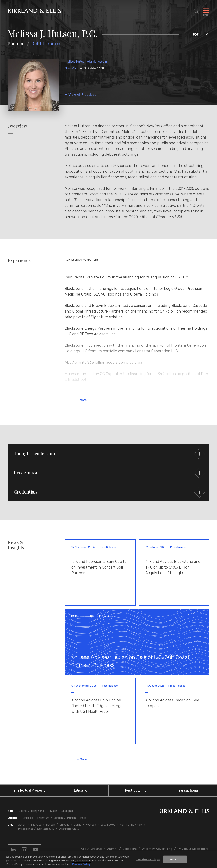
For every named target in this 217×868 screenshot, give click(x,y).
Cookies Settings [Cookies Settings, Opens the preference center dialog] (148, 860)
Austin (22, 825)
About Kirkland (91, 849)
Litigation (82, 790)
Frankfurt (43, 818)
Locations (130, 849)
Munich (72, 818)
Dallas (77, 825)
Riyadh (53, 811)
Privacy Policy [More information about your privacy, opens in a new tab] (81, 865)
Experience (19, 260)
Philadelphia (25, 829)
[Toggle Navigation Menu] (206, 11)
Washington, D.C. (69, 829)
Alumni (112, 849)
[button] (108, 454)
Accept (175, 860)
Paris (83, 818)
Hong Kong (38, 811)
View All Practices (82, 95)
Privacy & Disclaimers (193, 849)
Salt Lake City (46, 829)
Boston (51, 825)
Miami (123, 825)
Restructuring (136, 790)
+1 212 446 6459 (92, 68)
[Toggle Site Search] (196, 11)
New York (71, 68)
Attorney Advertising (157, 849)
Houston (91, 825)
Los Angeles (108, 825)
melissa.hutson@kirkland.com (86, 62)
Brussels (28, 818)
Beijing (23, 811)
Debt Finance (45, 44)
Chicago (64, 825)
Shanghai (67, 811)
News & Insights (16, 545)
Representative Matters (82, 260)
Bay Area (36, 825)
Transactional (188, 790)
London (58, 818)
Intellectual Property (29, 790)
